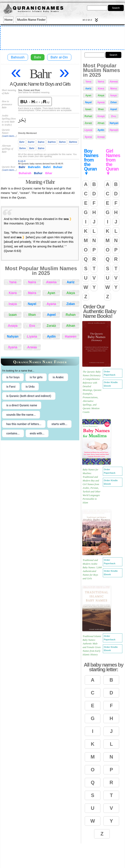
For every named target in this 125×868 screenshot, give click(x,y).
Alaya (71, 293)
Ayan (51, 293)
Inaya (13, 304)
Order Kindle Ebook (111, 384)
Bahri (47, 167)
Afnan (71, 326)
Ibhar (49, 173)
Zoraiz (51, 326)
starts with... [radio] (59, 424)
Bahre (41, 142)
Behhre (73, 142)
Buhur (38, 173)
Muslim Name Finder (31, 20)
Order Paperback (110, 373)
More (91, 20)
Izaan (13, 315)
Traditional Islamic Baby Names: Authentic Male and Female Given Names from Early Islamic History (92, 645)
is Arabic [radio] (58, 377)
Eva (32, 326)
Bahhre (52, 142)
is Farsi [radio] (11, 387)
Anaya (13, 326)
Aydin (51, 336)
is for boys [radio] (13, 377)
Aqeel (51, 315)
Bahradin (34, 167)
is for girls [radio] (36, 377)
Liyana (32, 336)
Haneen (71, 336)
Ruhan (71, 315)
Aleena (51, 282)
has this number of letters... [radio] (24, 424)
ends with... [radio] (37, 433)
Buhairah (25, 173)
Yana (13, 282)
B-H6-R (22, 161)
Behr (22, 142)
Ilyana (13, 347)
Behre (62, 142)
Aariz (71, 282)
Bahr (38, 57)
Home (9, 20)
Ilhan (32, 315)
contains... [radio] (13, 433)
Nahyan (13, 336)
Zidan (71, 304)
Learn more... (9, 136)
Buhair (58, 167)
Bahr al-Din (59, 57)
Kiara (13, 293)
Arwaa (32, 347)
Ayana (51, 304)
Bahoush (18, 57)
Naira (32, 282)
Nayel (32, 304)
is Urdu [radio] (30, 387)
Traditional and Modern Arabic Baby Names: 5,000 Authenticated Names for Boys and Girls (92, 569)
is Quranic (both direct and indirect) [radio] (29, 396)
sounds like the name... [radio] (21, 415)
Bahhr (31, 142)
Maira (32, 293)
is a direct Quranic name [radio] (22, 405)
